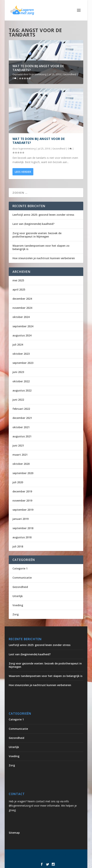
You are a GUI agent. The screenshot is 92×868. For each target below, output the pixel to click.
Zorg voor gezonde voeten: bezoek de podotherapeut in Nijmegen (37, 235)
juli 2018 (18, 546)
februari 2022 (21, 409)
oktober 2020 (21, 464)
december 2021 (22, 418)
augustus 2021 (22, 436)
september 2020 (23, 473)
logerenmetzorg (38, 74)
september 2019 (23, 510)
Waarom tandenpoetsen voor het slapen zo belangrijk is (41, 247)
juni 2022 (18, 400)
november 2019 (22, 501)
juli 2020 (18, 482)
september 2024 (23, 326)
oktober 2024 (21, 317)
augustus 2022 (22, 390)
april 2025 (19, 289)
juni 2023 (18, 372)
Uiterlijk (18, 596)
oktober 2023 (21, 354)
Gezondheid (70, 74)
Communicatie (22, 578)
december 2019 (22, 491)
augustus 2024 (22, 335)
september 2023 (23, 363)
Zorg (16, 614)
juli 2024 (18, 345)
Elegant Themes (41, 854)
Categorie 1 (20, 568)
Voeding (18, 605)
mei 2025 (18, 280)
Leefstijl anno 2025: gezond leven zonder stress (43, 215)
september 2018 (23, 528)
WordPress (46, 858)
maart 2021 (20, 455)
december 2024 (22, 299)
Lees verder (23, 172)
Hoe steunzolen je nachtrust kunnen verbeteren (44, 258)
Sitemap (14, 833)
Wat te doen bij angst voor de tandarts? (38, 68)
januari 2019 (20, 519)
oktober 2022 (21, 381)
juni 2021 (18, 445)
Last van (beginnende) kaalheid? (33, 224)
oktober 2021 (21, 427)
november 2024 (22, 308)
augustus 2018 (22, 537)
